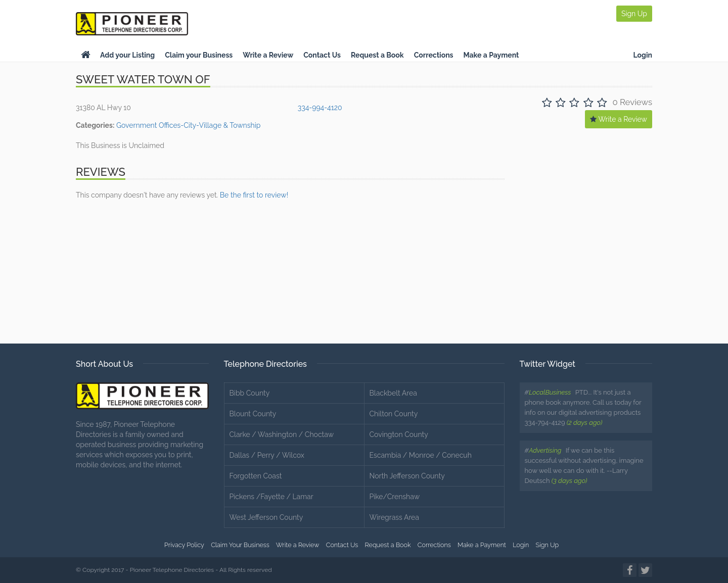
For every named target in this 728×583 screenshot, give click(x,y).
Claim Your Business (240, 545)
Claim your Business (199, 55)
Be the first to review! (254, 195)
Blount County (253, 414)
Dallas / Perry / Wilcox (267, 455)
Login (643, 55)
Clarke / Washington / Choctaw (282, 434)
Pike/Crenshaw (395, 497)
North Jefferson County (407, 476)
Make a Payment (491, 55)
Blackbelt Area (393, 393)
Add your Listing (127, 55)
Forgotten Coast (256, 476)
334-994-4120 (320, 108)
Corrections (434, 55)
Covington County (399, 434)
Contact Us (322, 55)
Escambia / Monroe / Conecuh (421, 455)
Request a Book (377, 55)
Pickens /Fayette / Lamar (271, 497)
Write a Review (268, 55)
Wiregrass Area (394, 517)
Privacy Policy (184, 545)
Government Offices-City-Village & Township (188, 125)
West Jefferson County (266, 517)
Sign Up (634, 14)
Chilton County (394, 414)
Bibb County (250, 393)
